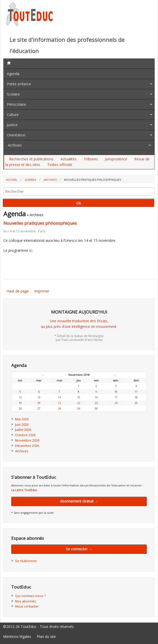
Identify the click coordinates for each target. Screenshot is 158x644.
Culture (13, 115)
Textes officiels (60, 165)
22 (79, 403)
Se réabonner (26, 561)
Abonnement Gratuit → (79, 501)
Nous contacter (27, 606)
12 (20, 397)
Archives (15, 145)
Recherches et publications (31, 159)
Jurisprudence (116, 159)
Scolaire (13, 94)
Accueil (12, 180)
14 (59, 397)
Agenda (13, 74)
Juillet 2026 (23, 430)
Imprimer (42, 291)
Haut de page (17, 291)
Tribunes (91, 159)
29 (79, 409)
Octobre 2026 (25, 435)
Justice (12, 125)
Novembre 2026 (27, 440)
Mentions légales (17, 636)
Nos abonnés (26, 601)
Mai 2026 (22, 419)
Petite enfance (19, 84)
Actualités (69, 159)
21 (59, 403)
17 (116, 397)
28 (59, 409)
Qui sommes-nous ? (30, 596)
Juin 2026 (22, 424)
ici (31, 250)
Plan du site (46, 636)
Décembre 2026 (27, 446)
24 (116, 403)
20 (39, 403)
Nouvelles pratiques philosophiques (40, 223)
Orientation (16, 135)
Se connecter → (79, 549)
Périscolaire (16, 104)
